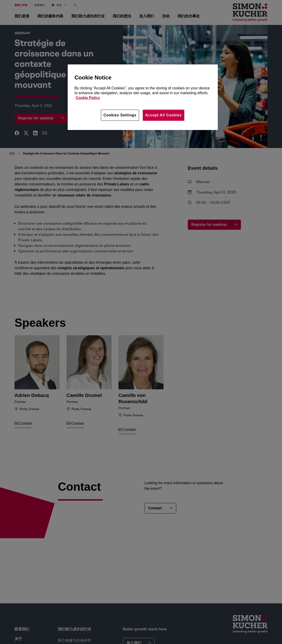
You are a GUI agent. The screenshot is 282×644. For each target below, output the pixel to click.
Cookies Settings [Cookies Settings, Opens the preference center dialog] (120, 115)
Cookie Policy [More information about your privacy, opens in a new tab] (88, 98)
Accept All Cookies (164, 115)
